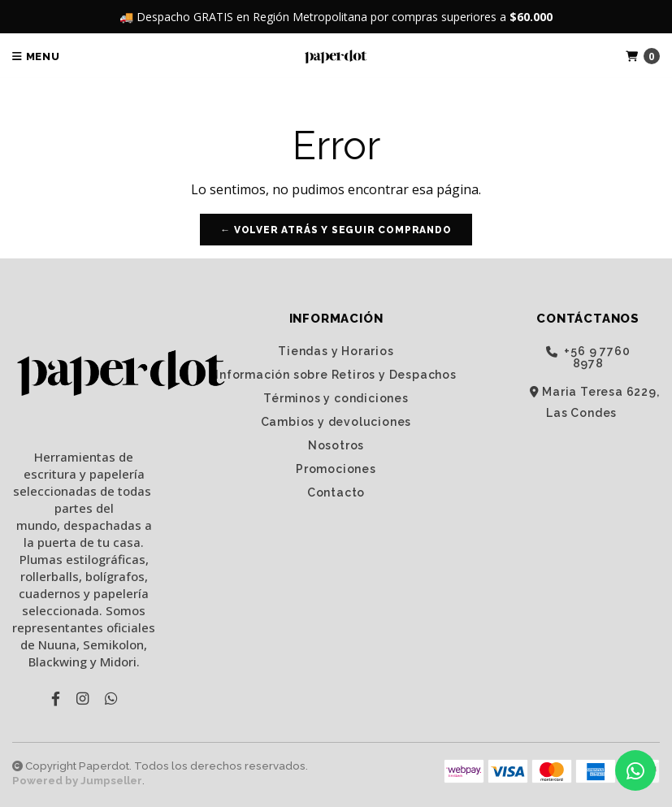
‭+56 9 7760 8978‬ (588, 357)
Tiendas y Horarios (336, 351)
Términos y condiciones (336, 398)
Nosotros (336, 445)
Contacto (336, 492)
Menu (36, 56)
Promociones (336, 469)
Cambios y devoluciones (336, 422)
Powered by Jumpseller (77, 781)
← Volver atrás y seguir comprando (336, 230)
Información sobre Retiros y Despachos (336, 375)
